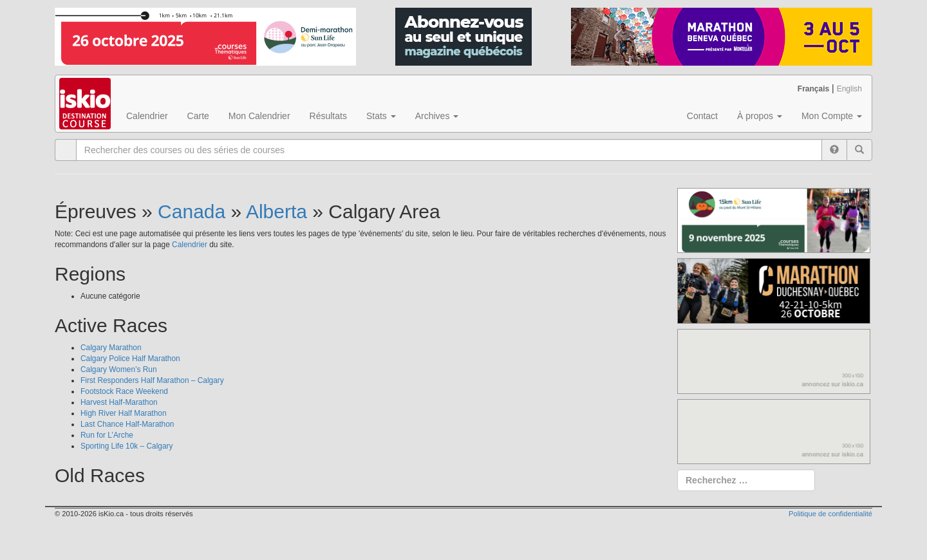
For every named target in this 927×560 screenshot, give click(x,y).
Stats (381, 116)
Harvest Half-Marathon (119, 402)
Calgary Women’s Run (119, 369)
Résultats (328, 116)
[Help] (834, 150)
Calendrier (147, 116)
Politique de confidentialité (830, 514)
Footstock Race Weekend (124, 391)
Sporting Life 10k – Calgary (126, 446)
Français (813, 89)
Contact (702, 116)
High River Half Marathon (124, 413)
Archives (437, 116)
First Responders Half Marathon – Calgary (152, 380)
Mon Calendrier (259, 116)
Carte (198, 116)
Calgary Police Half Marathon (130, 359)
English (849, 89)
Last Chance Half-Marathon (127, 424)
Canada (192, 211)
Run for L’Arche (107, 435)
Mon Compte (832, 116)
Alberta (276, 211)
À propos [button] (760, 116)
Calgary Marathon (111, 348)
